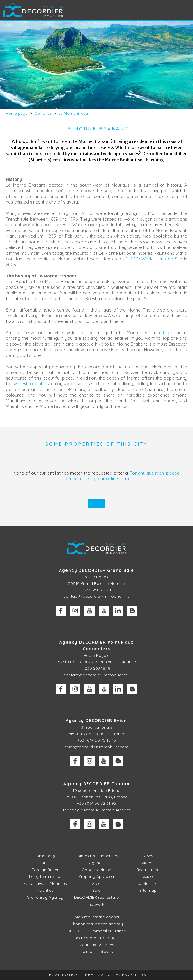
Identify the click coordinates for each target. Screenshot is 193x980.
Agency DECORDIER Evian (96, 721)
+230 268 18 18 (96, 668)
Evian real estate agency (97, 917)
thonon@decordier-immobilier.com (96, 810)
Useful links (148, 883)
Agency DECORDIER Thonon (96, 784)
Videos (148, 863)
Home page (45, 856)
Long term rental (45, 876)
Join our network (97, 951)
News (148, 856)
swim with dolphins (30, 384)
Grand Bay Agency (45, 897)
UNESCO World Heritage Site (153, 259)
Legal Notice (62, 975)
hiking (164, 333)
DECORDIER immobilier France (97, 931)
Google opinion (96, 870)
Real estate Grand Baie (96, 938)
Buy (45, 863)
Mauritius (45, 890)
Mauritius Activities (96, 945)
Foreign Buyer (45, 870)
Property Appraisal (96, 876)
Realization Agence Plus (116, 975)
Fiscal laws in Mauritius (45, 883)
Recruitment (148, 870)
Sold (96, 890)
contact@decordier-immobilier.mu (96, 596)
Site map (148, 890)
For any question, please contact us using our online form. (122, 476)
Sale (96, 883)
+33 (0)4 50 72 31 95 (97, 803)
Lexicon (148, 876)
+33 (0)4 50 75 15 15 (97, 740)
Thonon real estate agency (97, 924)
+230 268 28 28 (96, 590)
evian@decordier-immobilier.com (96, 747)
